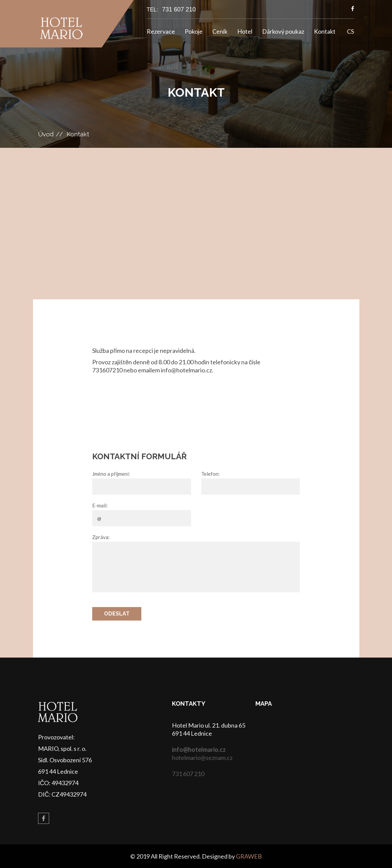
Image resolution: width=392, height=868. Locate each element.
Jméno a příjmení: (111, 474)
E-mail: (100, 505)
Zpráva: (101, 537)
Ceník (220, 31)
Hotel (245, 31)
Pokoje (194, 31)
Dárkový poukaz (283, 31)
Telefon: (210, 474)
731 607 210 (179, 9)
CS (350, 31)
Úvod (46, 134)
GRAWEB (249, 856)
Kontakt (325, 31)
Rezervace (161, 31)
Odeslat (117, 614)
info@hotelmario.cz (199, 749)
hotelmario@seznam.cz (202, 758)
